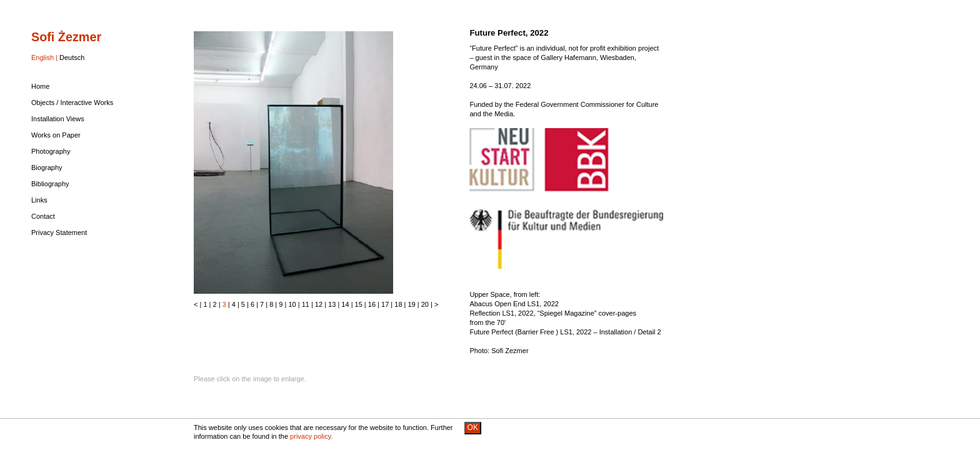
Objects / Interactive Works (72, 102)
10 (292, 304)
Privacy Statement (59, 232)
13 (332, 304)
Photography (51, 151)
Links (39, 200)
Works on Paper (56, 135)
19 (412, 304)
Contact (43, 216)
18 (398, 304)
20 (425, 304)
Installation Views (58, 119)
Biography (47, 167)
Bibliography (50, 184)
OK (473, 427)
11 (306, 304)
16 (372, 304)
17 (385, 304)
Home (40, 86)
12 (319, 304)
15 (359, 304)
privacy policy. (311, 436)
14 (345, 304)
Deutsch (72, 57)
